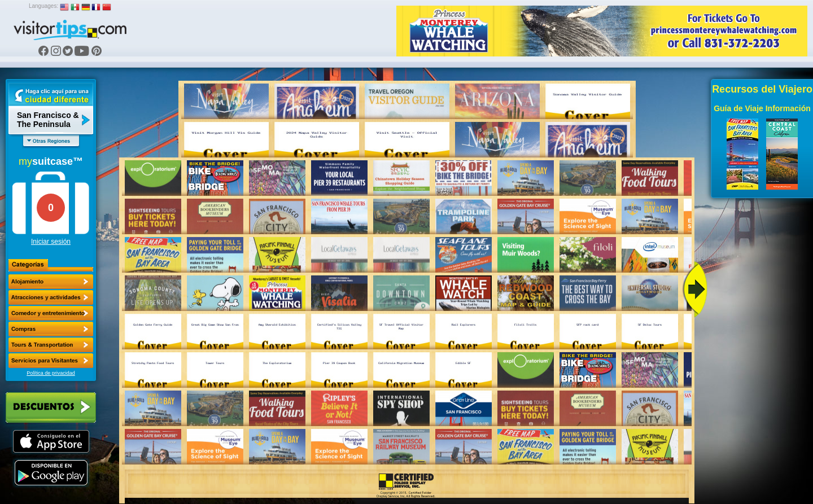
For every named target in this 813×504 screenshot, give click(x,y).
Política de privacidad (51, 373)
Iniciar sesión (51, 242)
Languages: (43, 6)
